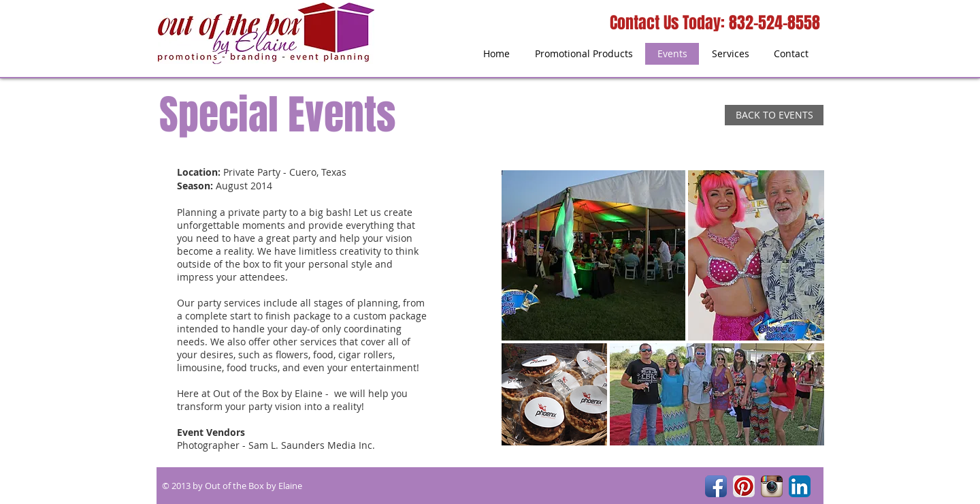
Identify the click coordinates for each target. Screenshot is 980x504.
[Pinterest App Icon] (744, 486)
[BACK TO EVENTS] (774, 115)
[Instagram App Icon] (772, 486)
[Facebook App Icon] (716, 486)
